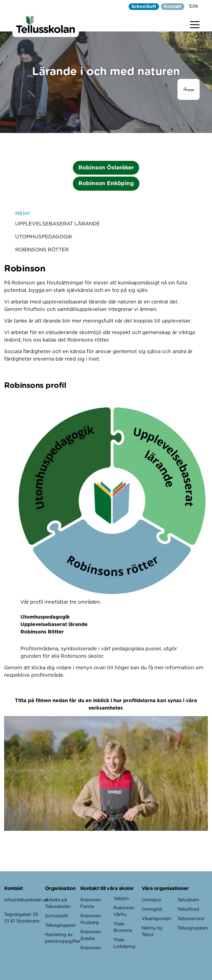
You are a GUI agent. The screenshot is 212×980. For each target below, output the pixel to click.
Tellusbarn (188, 900)
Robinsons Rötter (42, 250)
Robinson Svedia (91, 935)
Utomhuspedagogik (44, 237)
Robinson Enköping (106, 183)
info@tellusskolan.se (25, 900)
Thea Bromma (123, 927)
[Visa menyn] (195, 24)
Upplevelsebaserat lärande (58, 224)
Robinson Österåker (106, 168)
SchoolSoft (144, 7)
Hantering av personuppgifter (63, 938)
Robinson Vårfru (124, 911)
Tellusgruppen (60, 925)
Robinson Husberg (91, 919)
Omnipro (151, 900)
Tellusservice (191, 919)
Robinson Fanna (91, 903)
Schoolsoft (56, 916)
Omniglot (152, 909)
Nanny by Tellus (152, 931)
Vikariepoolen (156, 919)
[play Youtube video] (106, 773)
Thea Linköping (124, 943)
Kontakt (173, 7)
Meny (106, 214)
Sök (194, 6)
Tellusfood (188, 909)
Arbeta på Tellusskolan (58, 903)
